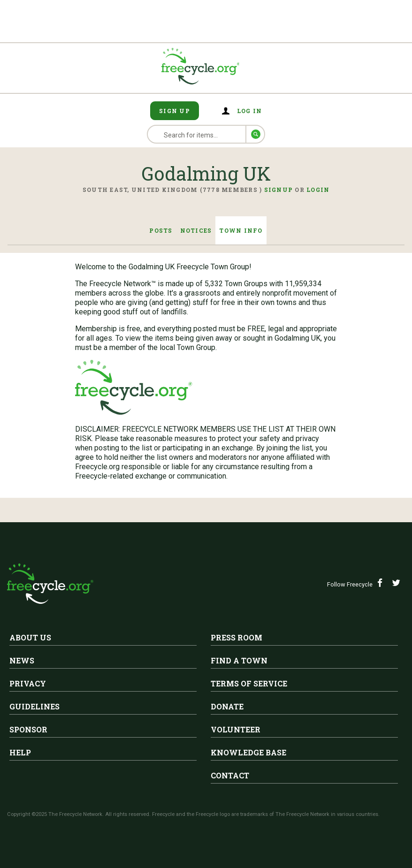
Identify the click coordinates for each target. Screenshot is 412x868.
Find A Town (239, 660)
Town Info (241, 230)
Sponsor (28, 729)
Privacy (28, 683)
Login (318, 190)
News (22, 660)
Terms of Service (249, 683)
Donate (227, 706)
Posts (161, 230)
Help (20, 752)
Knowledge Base (248, 752)
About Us (30, 637)
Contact (230, 775)
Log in (250, 111)
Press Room (237, 637)
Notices (196, 230)
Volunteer (236, 729)
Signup (279, 190)
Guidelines (34, 706)
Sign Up (175, 111)
